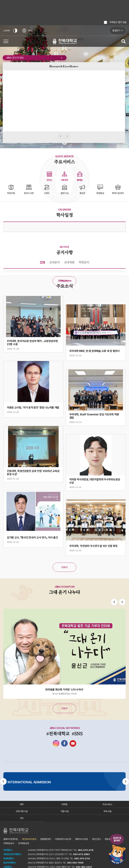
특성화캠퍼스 (9, 858)
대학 (22, 804)
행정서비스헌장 (82, 839)
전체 (42, 262)
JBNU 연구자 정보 (35, 58)
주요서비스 (107, 804)
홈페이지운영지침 (11, 839)
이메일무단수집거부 (63, 839)
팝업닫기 (116, 30)
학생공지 (84, 262)
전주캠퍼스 (8, 850)
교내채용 (69, 262)
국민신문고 (96, 839)
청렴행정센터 (46, 839)
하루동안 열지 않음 (118, 22)
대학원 (64, 804)
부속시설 (107, 811)
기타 (22, 818)
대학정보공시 (9, 843)
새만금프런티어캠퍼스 (12, 854)
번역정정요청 (24, 843)
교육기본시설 (21, 811)
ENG (27, 31)
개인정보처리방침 (29, 839)
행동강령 (108, 839)
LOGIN (7, 31)
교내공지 (55, 262)
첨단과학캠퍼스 (10, 863)
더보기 (64, 281)
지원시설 (65, 811)
